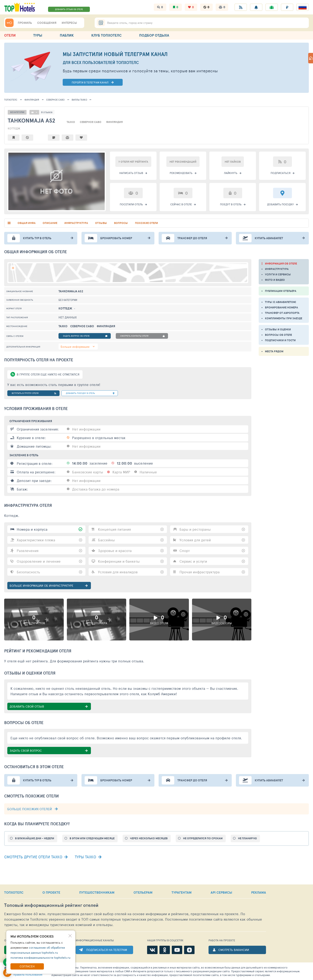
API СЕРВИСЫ (221, 892)
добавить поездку (90, 393)
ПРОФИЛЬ (25, 23)
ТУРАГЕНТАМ (182, 892)
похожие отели (146, 223)
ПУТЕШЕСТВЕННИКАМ (97, 892)
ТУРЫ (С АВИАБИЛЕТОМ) (281, 302)
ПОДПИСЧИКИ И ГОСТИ (280, 340)
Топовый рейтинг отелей (51, 905)
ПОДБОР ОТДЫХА (154, 35)
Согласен (27, 966)
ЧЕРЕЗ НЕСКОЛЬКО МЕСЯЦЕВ (149, 838)
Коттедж (14, 128)
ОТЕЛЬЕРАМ (143, 892)
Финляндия (32, 100)
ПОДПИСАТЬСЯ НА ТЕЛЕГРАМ (107, 950)
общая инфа (27, 223)
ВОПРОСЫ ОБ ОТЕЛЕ (278, 335)
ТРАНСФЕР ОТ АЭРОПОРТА (282, 313)
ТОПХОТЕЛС (11, 100)
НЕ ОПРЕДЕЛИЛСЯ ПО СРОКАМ (203, 838)
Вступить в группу (34, 393)
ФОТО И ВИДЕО (275, 280)
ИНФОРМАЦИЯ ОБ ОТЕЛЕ (281, 264)
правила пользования (28, 974)
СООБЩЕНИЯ (47, 23)
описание (50, 223)
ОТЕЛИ (10, 35)
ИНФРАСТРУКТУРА (277, 269)
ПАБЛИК (67, 35)
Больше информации (75, 347)
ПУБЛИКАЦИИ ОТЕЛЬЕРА (281, 291)
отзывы (101, 223)
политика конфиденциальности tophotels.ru (40, 958)
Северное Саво (55, 100)
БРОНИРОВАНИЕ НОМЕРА (281, 307)
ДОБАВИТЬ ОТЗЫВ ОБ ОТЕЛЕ (69, 9)
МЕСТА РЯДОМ (274, 351)
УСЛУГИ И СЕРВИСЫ (278, 274)
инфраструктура (76, 223)
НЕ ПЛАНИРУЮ (247, 838)
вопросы (121, 223)
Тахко (79, 100)
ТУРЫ (38, 35)
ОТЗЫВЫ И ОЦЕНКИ (278, 329)
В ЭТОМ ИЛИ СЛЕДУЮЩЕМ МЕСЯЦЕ (92, 838)
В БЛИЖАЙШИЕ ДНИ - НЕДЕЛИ (35, 838)
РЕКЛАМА (259, 892)
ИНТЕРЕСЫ (69, 23)
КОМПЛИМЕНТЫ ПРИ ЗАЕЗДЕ (284, 318)
